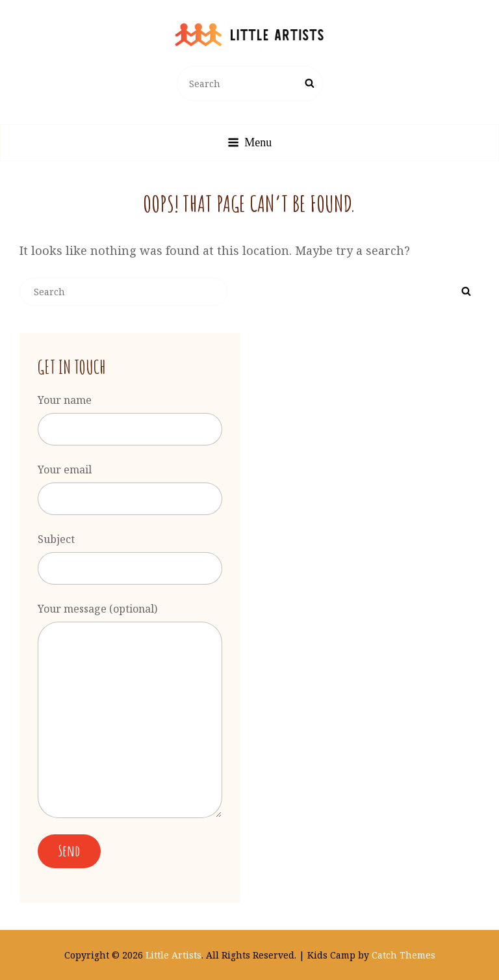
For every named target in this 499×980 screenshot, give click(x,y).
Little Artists (173, 955)
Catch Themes (403, 955)
